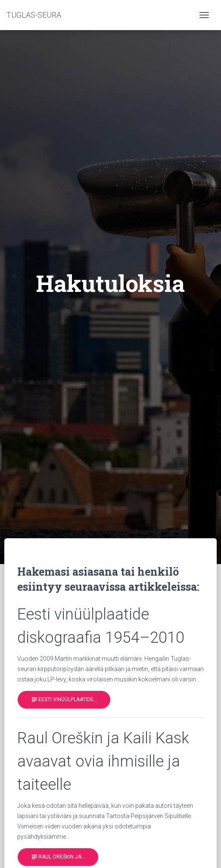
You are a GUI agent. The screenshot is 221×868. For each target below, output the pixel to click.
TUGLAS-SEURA (34, 15)
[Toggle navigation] (204, 15)
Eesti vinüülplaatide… (64, 700)
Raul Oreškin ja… (58, 857)
